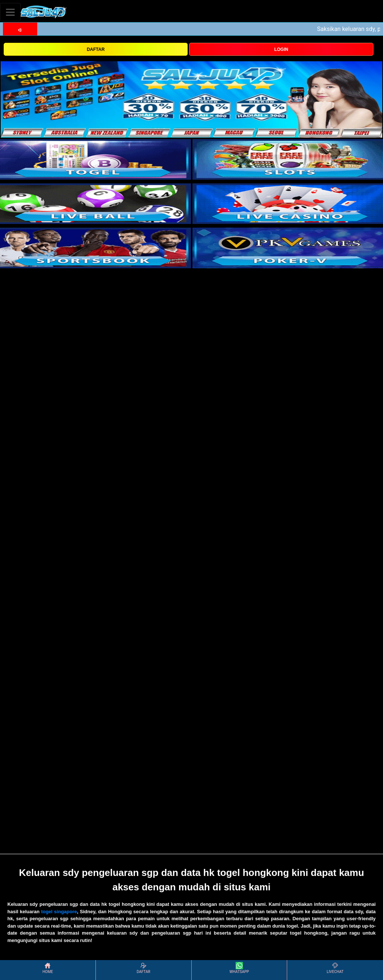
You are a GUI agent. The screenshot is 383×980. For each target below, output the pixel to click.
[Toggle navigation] (10, 12)
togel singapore (59, 912)
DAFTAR (95, 49)
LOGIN (281, 49)
